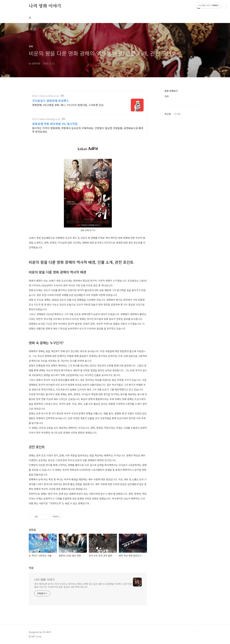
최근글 (168, 114)
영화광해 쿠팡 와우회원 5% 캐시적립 (55, 124)
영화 (167, 96)
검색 (191, 6)
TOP (199, 633)
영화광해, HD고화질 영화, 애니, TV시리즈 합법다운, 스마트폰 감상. (68, 105)
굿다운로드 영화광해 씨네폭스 (51, 101)
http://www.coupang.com (46, 119)
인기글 (177, 114)
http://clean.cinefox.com (46, 96)
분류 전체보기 (171, 91)
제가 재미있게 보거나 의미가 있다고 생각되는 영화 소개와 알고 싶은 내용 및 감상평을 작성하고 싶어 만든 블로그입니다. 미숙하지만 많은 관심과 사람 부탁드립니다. (83, 585)
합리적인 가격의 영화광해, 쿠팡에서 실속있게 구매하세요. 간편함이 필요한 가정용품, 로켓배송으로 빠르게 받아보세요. (88, 130)
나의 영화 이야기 (45, 6)
